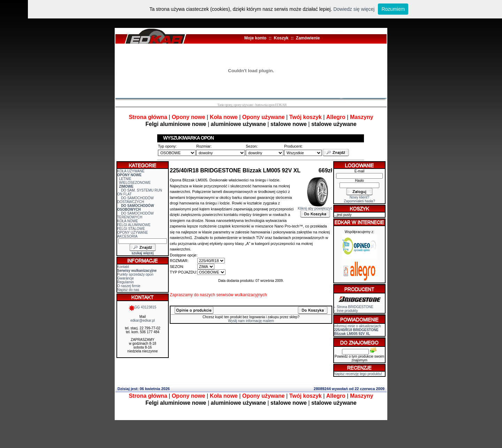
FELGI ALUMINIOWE (134, 225)
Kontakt (123, 267)
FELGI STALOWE (131, 229)
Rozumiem (393, 9)
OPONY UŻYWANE (132, 233)
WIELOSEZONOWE (135, 183)
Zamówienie (308, 38)
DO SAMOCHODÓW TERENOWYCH (135, 215)
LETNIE (125, 179)
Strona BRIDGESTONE (355, 307)
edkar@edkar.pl (143, 320)
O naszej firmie (129, 286)
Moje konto (255, 38)
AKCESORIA (127, 236)
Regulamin (125, 282)
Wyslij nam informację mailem (251, 321)
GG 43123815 (143, 307)
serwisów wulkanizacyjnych (241, 295)
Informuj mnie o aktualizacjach (358, 330)
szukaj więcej (142, 253)
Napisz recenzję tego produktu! (358, 374)
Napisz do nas (128, 290)
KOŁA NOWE (128, 221)
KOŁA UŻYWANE (131, 171)
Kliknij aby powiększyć (315, 207)
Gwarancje (125, 278)
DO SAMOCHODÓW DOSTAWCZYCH (135, 200)
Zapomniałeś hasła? (359, 201)
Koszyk (281, 38)
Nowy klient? (360, 197)
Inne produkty (347, 311)
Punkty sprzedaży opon (135, 274)
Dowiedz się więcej (354, 9)
